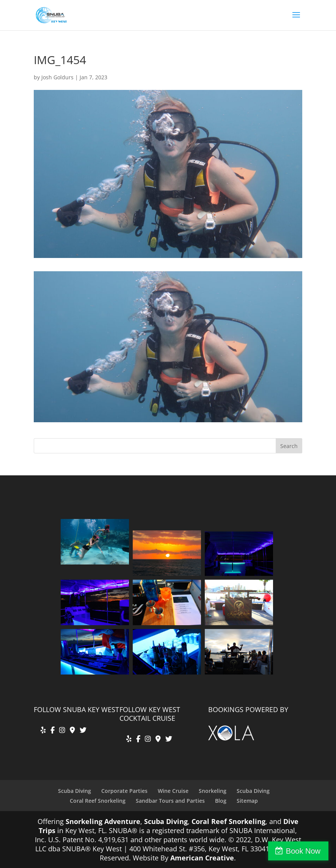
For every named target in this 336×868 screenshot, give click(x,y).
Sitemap (247, 801)
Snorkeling (213, 791)
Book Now (303, 851)
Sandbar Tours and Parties (170, 801)
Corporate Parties (124, 791)
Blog (221, 801)
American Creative (202, 858)
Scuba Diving (75, 791)
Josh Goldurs (57, 77)
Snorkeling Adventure (103, 821)
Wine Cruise (173, 791)
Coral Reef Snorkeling (98, 801)
